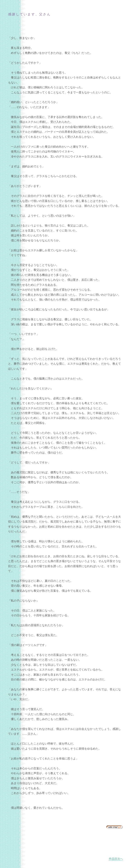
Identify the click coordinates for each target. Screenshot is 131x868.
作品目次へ (116, 859)
